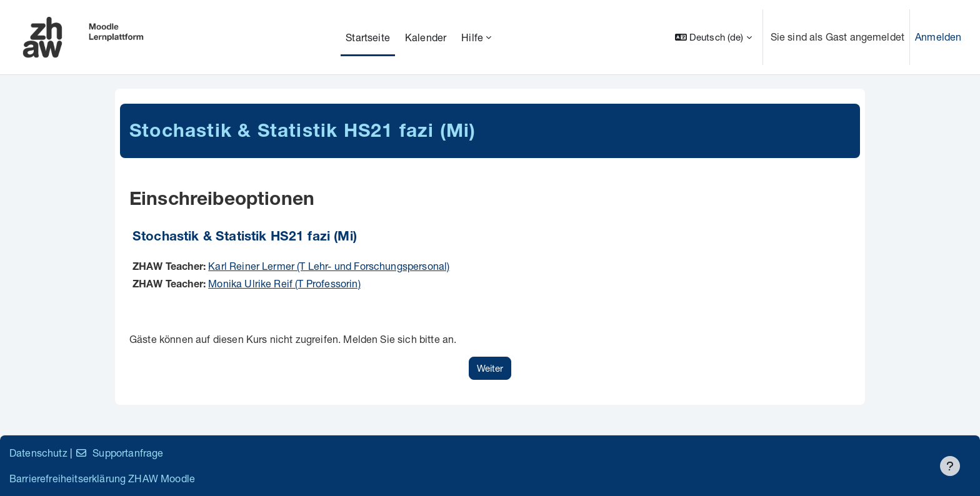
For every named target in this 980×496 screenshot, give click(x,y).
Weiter (490, 368)
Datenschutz (38, 453)
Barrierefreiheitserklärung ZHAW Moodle (102, 478)
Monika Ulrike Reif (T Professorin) (284, 283)
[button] (713, 37)
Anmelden (938, 37)
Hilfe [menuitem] (472, 37)
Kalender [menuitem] (426, 37)
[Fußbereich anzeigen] (950, 466)
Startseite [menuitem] (368, 37)
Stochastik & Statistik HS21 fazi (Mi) (245, 238)
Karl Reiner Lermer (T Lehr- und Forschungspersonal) (329, 266)
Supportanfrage (119, 453)
